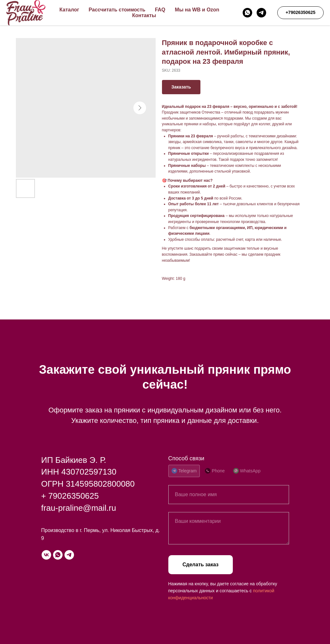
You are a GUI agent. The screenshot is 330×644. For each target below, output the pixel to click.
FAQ (160, 10)
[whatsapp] (247, 13)
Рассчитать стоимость (117, 10)
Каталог (69, 10)
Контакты (144, 15)
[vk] (46, 555)
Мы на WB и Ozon (197, 10)
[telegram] (261, 13)
